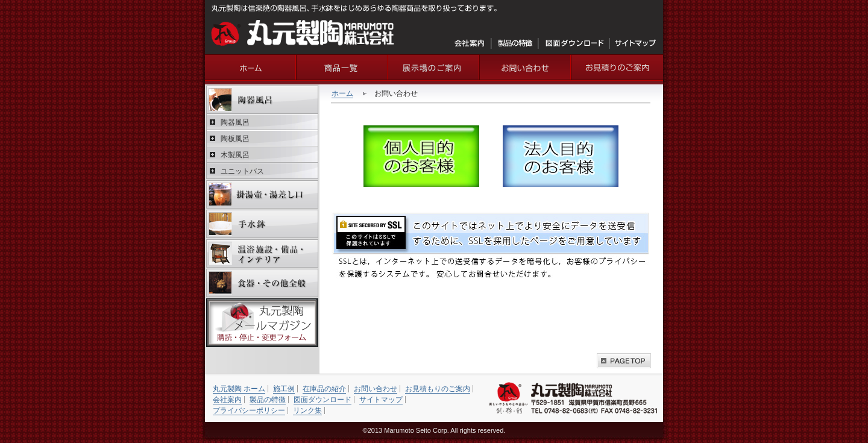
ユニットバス (242, 171)
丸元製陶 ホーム (239, 389)
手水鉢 (262, 224)
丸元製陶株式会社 (303, 33)
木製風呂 (235, 155)
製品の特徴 (515, 43)
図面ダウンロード (574, 43)
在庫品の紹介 (324, 389)
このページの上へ (624, 361)
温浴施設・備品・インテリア (262, 253)
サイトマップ (635, 43)
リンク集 (307, 410)
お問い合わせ (526, 67)
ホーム (342, 93)
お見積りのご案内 (617, 67)
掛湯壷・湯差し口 (262, 194)
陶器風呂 (262, 100)
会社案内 (470, 43)
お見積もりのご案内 (438, 389)
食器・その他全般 (262, 283)
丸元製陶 (251, 67)
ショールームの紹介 (434, 67)
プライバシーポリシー (249, 410)
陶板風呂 (235, 139)
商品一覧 (342, 67)
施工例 (284, 389)
